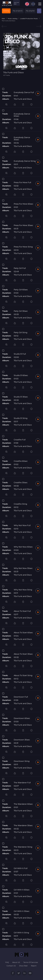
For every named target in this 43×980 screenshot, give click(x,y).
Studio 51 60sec (21, 375)
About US (16, 962)
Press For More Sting (23, 247)
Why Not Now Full (22, 525)
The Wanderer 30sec (23, 825)
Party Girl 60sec (21, 290)
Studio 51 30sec (21, 397)
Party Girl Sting (21, 332)
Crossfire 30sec (21, 483)
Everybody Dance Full (24, 92)
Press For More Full (22, 182)
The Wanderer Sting (23, 847)
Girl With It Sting (21, 933)
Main (3, 19)
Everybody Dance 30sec (22, 139)
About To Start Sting (23, 675)
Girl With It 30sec (22, 911)
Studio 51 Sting (21, 418)
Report (34, 966)
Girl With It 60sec (22, 890)
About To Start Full (22, 611)
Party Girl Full (20, 268)
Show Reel (23, 966)
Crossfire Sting (20, 504)
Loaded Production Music (29, 19)
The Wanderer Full (22, 783)
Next (39, 26)
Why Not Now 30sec (23, 568)
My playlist (30, 11)
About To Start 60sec (23, 633)
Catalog (6, 11)
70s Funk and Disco (23, 99)
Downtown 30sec (22, 740)
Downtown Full (21, 697)
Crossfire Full (20, 440)
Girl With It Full (21, 868)
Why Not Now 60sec (23, 547)
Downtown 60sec (22, 718)
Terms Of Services (31, 962)
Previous (4, 26)
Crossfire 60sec (21, 461)
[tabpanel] (22, 55)
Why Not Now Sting (23, 590)
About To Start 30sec (23, 654)
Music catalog (13, 19)
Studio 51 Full (20, 354)
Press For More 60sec (24, 204)
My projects (18, 11)
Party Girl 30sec (21, 311)
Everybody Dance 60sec (22, 115)
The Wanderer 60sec (23, 804)
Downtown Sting (22, 761)
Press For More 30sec (23, 225)
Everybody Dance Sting (25, 161)
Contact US (11, 966)
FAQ (7, 962)
